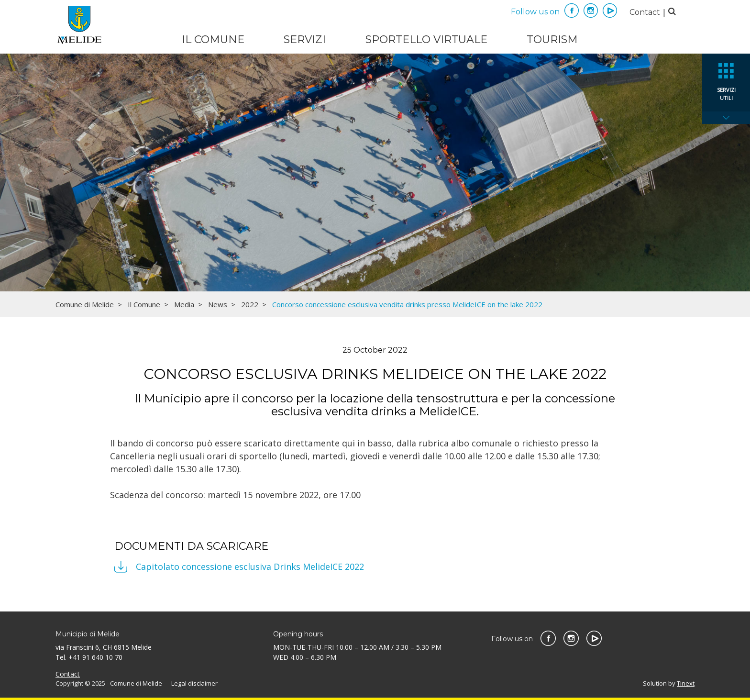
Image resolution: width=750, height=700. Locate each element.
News (218, 304)
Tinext (686, 683)
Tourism (552, 39)
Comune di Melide (85, 304)
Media (184, 304)
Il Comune (213, 39)
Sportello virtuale (426, 39)
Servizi (305, 39)
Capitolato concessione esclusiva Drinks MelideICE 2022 (250, 567)
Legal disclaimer (194, 683)
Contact (645, 12)
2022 (250, 304)
